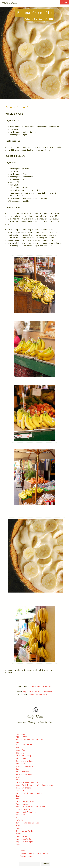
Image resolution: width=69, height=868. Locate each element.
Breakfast (21, 750)
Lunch (19, 799)
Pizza (19, 818)
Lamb (18, 796)
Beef (18, 742)
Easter (19, 769)
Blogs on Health (24, 745)
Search (46, 864)
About (23, 851)
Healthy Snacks (24, 788)
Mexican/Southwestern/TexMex (31, 807)
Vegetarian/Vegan (25, 842)
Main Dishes (22, 804)
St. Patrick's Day (25, 831)
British (20, 753)
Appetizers (22, 737)
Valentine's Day (24, 839)
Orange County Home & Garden (34, 854)
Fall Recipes (23, 772)
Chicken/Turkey (24, 756)
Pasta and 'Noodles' (26, 812)
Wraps (19, 845)
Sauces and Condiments (27, 823)
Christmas (21, 758)
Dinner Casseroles (25, 766)
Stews (19, 834)
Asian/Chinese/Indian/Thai (30, 740)
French (19, 780)
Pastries (20, 815)
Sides (19, 826)
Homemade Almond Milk (40, 694)
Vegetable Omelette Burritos (38, 692)
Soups (19, 828)
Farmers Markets (24, 775)
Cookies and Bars (25, 761)
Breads (19, 748)
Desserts (47, 686)
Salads (19, 820)
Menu (65, 2)
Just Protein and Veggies (29, 793)
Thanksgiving (23, 836)
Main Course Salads (26, 801)
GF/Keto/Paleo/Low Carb (28, 783)
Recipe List (26, 856)
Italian (20, 791)
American (36, 686)
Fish (18, 777)
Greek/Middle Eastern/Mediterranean (34, 785)
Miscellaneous (23, 810)
